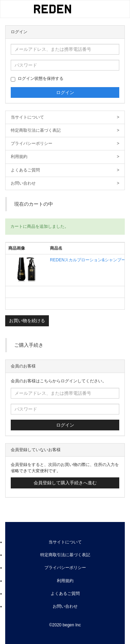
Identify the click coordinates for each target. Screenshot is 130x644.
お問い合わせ (65, 183)
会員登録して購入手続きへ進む (65, 483)
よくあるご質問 (65, 170)
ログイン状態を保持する (37, 79)
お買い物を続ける (27, 321)
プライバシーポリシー (65, 144)
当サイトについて (65, 117)
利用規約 (65, 157)
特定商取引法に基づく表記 (65, 130)
